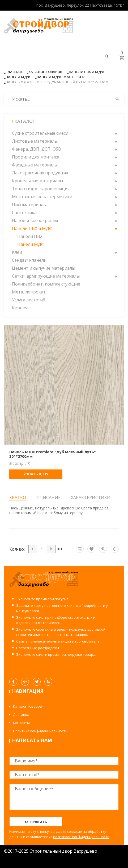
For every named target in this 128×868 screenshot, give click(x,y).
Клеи (17, 252)
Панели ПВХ (30, 236)
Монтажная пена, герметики (42, 197)
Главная (14, 72)
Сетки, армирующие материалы (46, 276)
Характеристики (91, 498)
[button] (116, 133)
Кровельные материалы (37, 181)
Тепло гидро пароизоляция (41, 189)
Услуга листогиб (29, 300)
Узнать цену (36, 474)
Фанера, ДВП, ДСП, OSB (37, 149)
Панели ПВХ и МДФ (86, 72)
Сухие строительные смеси (40, 133)
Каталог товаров (45, 72)
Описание (48, 498)
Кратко (18, 498)
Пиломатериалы (29, 205)
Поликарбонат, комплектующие (46, 284)
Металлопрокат (29, 292)
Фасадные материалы (35, 165)
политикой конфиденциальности (81, 837)
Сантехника (24, 213)
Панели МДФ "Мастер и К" (61, 77)
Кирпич (20, 308)
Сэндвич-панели (29, 260)
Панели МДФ (18, 77)
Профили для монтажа (36, 157)
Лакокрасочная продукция (40, 173)
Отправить (36, 822)
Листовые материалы (35, 141)
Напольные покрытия (35, 220)
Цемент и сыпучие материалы (44, 268)
